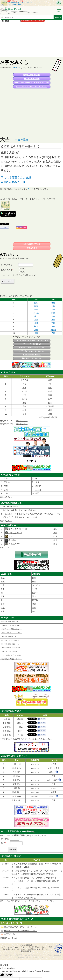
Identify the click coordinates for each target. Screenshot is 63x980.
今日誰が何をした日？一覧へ (41, 901)
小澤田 (36, 303)
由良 (55, 544)
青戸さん (17, 67)
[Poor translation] (9, 975)
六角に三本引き (15, 533)
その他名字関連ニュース (11, 659)
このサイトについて (7, 947)
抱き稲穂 (12, 540)
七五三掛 (24, 380)
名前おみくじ (32, 248)
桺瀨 (36, 310)
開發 (50, 395)
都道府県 (5, 839)
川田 (55, 533)
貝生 (3, 608)
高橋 (50, 414)
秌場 (37, 482)
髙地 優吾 (17, 797)
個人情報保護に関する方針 (37, 947)
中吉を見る (22, 140)
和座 (53, 303)
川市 (53, 316)
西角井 (7, 482)
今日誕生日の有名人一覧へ (32, 355)
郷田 (55, 529)
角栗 (3, 578)
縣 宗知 (17, 776)
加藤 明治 (7, 727)
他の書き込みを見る (9, 938)
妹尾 (3, 585)
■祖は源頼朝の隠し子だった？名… (11, 648)
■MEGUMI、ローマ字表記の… (10, 640)
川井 (6, 493)
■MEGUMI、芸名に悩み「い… (10, 644)
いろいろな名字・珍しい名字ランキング (32, 87)
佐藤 (50, 380)
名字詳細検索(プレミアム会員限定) (33, 21)
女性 (23, 272)
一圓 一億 (17, 764)
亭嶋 (53, 323)
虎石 (36, 320)
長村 (53, 310)
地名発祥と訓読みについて (15, 507)
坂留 (53, 326)
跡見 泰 (7, 719)
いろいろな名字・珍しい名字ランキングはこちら (32, 340)
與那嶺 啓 (7, 735)
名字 (3, 843)
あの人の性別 (7, 270)
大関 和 (17, 788)
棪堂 (34, 578)
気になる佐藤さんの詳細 (16, 177)
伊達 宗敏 (17, 784)
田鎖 (24, 414)
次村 (36, 330)
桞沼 (37, 478)
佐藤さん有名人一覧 (13, 182)
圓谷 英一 (17, 792)
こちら (30, 189)
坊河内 (53, 330)
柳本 (6, 486)
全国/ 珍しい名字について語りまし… (19, 927)
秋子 (36, 316)
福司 (37, 493)
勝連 (34, 604)
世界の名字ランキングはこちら (32, 358)
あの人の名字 (7, 265)
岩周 (6, 490)
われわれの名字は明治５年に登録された (21, 510)
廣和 (36, 323)
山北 (3, 600)
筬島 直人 (17, 780)
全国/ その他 (8, 934)
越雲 (24, 388)
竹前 (50, 388)
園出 (34, 596)
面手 (50, 391)
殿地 (34, 612)
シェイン (36, 585)
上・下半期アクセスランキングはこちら (32, 351)
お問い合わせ (11, 949)
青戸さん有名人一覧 (32, 79)
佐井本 (35, 593)
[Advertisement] (31, 40)
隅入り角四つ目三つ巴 (18, 529)
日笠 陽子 (17, 772)
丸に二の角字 (14, 544)
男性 (23, 269)
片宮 (36, 333)
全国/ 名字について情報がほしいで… (19, 931)
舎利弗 (24, 391)
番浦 (3, 604)
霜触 (24, 403)
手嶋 (3, 582)
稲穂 (10, 536)
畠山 (6, 478)
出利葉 (24, 399)
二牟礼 (38, 490)
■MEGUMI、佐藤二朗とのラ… (10, 621)
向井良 (53, 313)
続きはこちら (22, 421)
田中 (50, 399)
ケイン (35, 589)
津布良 (36, 326)
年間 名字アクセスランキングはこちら (32, 348)
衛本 (3, 612)
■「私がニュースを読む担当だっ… (11, 629)
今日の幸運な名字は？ (32, 244)
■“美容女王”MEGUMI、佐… (9, 636)
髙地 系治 (17, 768)
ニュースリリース (21, 947)
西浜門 (38, 486)
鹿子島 (35, 600)
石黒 (3, 596)
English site (26, 951)
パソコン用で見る (26, 945)
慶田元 (36, 306)
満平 (34, 608)
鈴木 (50, 403)
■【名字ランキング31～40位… (10, 651)
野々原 (36, 313)
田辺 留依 (7, 723)
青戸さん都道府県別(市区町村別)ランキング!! (32, 83)
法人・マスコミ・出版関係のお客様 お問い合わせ (33, 949)
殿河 (53, 320)
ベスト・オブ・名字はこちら (32, 344)
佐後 (53, 333)
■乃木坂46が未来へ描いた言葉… (11, 625)
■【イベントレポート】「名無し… (11, 633)
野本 (3, 589)
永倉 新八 (7, 731)
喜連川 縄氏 (17, 800)
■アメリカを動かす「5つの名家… (11, 655)
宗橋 (53, 306)
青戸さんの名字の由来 (32, 75)
